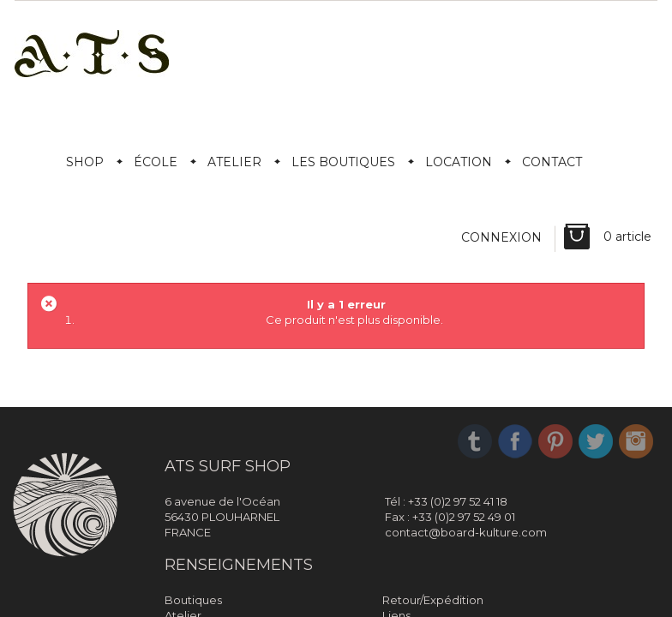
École (156, 162)
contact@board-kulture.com (466, 532)
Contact (552, 162)
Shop (85, 162)
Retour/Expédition (433, 600)
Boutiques (193, 600)
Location (459, 162)
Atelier (234, 162)
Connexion (501, 237)
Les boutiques (343, 162)
